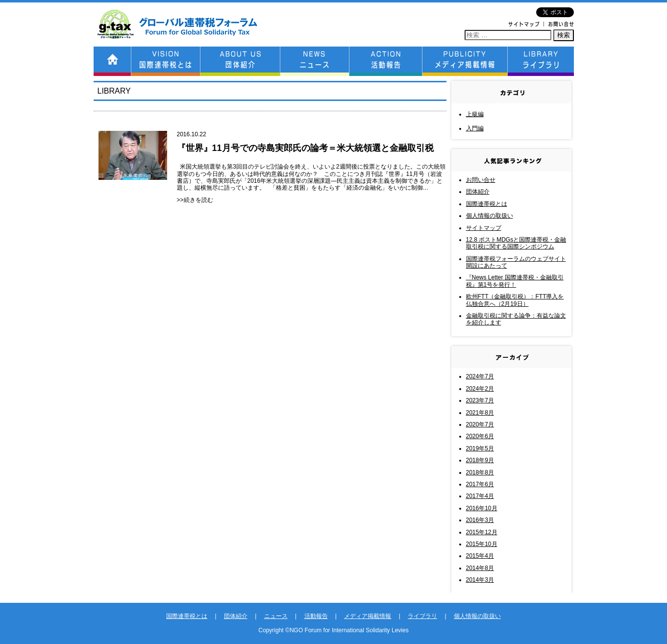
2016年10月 (482, 508)
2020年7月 (480, 424)
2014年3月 (480, 580)
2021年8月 (480, 413)
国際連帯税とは (487, 204)
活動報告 (316, 616)
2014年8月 (480, 568)
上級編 (475, 114)
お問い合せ (481, 180)
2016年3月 (480, 520)
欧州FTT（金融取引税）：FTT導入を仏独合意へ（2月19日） (515, 300)
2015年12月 (482, 532)
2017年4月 (480, 496)
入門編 (475, 128)
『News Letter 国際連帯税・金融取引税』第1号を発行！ (515, 281)
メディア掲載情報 (368, 616)
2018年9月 (480, 460)
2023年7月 (480, 400)
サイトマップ (484, 228)
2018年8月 (480, 472)
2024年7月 (480, 376)
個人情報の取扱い (490, 216)
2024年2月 (480, 389)
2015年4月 (480, 556)
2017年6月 (480, 484)
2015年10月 (482, 544)
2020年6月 (480, 436)
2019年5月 (480, 448)
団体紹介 (478, 192)
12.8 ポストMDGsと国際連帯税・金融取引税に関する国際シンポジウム (516, 243)
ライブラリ (422, 616)
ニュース (276, 616)
